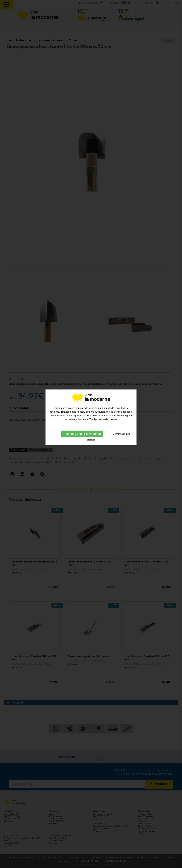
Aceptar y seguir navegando (82, 406)
